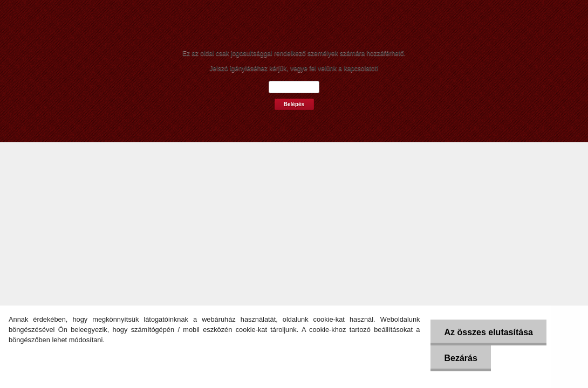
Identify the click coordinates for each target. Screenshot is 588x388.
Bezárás (460, 358)
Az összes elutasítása (488, 332)
